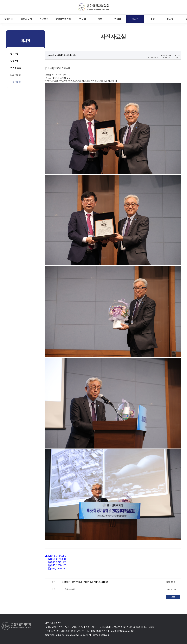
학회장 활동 (16, 68)
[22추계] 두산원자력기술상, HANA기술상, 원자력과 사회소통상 (85, 582)
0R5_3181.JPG (58, 559)
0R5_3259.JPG (59, 569)
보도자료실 (15, 75)
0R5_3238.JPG (59, 565)
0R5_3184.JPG (59, 556)
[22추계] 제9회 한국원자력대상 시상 (62, 55)
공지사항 (14, 54)
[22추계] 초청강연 (69, 589)
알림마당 (14, 61)
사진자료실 (15, 82)
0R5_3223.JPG (59, 562)
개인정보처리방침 (53, 623)
